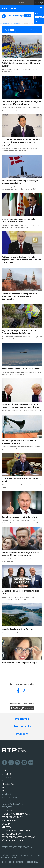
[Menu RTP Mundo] (42, 8)
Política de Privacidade (10, 855)
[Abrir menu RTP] (22, 2)
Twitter (11, 763)
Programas (22, 719)
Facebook (5, 763)
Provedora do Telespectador (16, 814)
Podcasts (22, 734)
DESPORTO (6, 774)
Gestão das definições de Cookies (17, 847)
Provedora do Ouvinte (12, 817)
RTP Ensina (7, 787)
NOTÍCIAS (6, 771)
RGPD (4, 844)
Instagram (18, 763)
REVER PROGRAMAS (10, 797)
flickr (31, 763)
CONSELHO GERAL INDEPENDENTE (16, 830)
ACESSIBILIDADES (9, 820)
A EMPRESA (7, 827)
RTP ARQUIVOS (8, 784)
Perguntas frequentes (13, 804)
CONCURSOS (7, 801)
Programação (22, 726)
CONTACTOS (7, 811)
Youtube (24, 763)
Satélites (6, 824)
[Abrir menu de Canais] (38, 18)
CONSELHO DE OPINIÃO (11, 834)
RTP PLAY (6, 791)
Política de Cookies (28, 855)
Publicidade (16, 857)
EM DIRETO (6, 794)
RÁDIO (4, 781)
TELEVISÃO (6, 777)
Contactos (7, 807)
